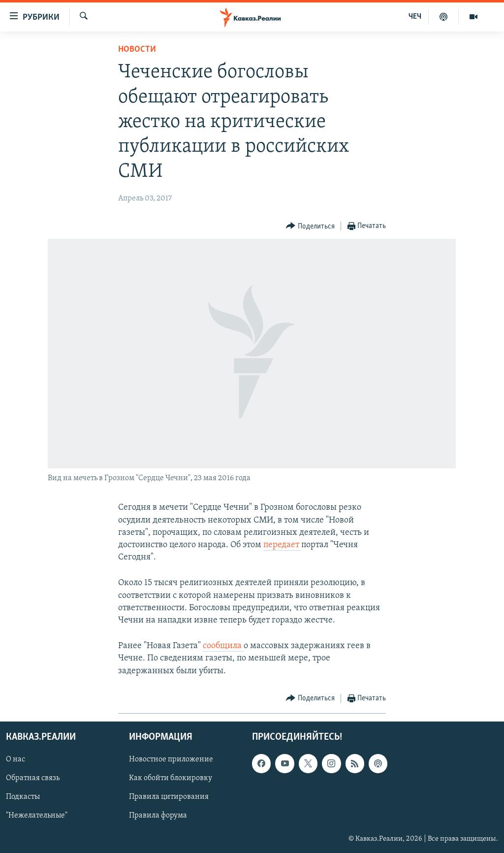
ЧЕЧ (415, 17)
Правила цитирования (169, 797)
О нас (16, 759)
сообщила (223, 646)
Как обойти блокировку (171, 778)
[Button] (310, 226)
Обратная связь (33, 778)
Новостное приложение (171, 759)
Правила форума (158, 816)
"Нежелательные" (37, 816)
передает (282, 545)
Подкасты (23, 797)
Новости (137, 49)
